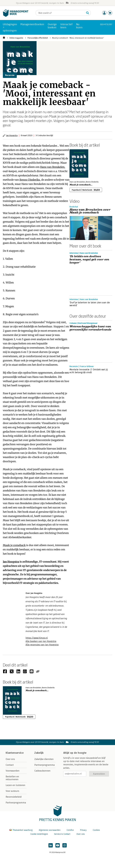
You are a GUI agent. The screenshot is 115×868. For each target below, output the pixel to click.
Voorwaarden (13, 771)
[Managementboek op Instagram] (65, 845)
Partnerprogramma (16, 803)
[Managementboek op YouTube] (58, 845)
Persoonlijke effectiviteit (38, 38)
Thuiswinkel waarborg (21, 830)
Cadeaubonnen (42, 771)
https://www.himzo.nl (37, 638)
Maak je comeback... (81, 185)
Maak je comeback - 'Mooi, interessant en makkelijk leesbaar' (78, 38)
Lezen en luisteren (15, 785)
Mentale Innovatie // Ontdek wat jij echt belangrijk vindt (89, 371)
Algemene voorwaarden (50, 830)
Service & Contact (62, 834)
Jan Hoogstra (12, 135)
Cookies (96, 830)
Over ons (10, 759)
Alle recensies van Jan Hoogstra (42, 645)
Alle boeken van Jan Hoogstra (41, 641)
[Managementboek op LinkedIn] (51, 845)
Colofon (70, 830)
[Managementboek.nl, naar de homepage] (16, 16)
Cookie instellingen (39, 834)
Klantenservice (15, 753)
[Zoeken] (60, 13)
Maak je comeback (14, 545)
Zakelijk (39, 753)
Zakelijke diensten (44, 759)
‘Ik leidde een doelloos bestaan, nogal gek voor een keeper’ (89, 260)
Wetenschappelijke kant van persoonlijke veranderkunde (90, 328)
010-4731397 (106, 24)
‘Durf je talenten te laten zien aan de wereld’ (90, 304)
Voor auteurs (12, 791)
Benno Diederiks (30, 180)
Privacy (83, 830)
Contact (10, 765)
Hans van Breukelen (52, 167)
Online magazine (16, 38)
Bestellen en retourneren (12, 778)
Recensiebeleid (14, 797)
